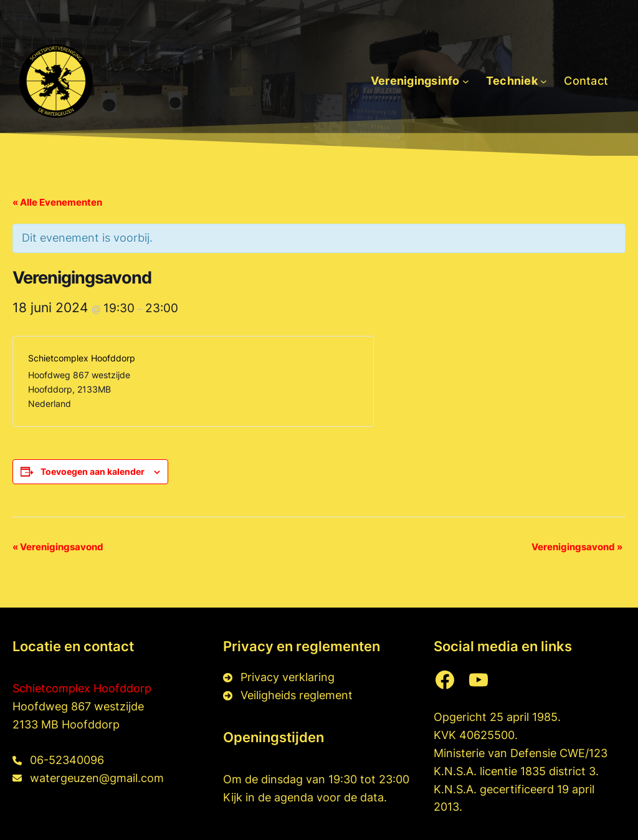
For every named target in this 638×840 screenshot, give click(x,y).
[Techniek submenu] (544, 81)
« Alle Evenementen (57, 202)
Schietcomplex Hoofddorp (82, 688)
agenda (295, 797)
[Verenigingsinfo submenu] (466, 81)
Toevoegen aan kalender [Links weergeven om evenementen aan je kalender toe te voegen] (93, 471)
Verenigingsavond (58, 547)
